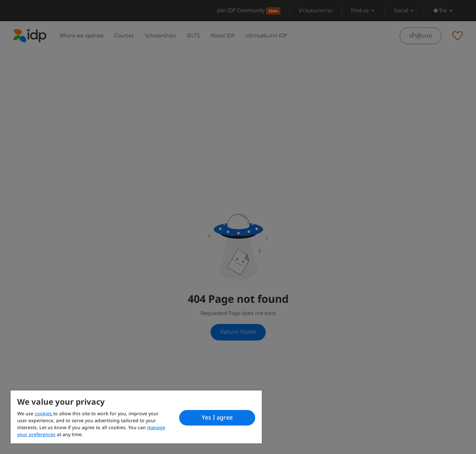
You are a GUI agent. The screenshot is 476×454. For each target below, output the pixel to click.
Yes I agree (217, 418)
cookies (44, 414)
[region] (136, 417)
